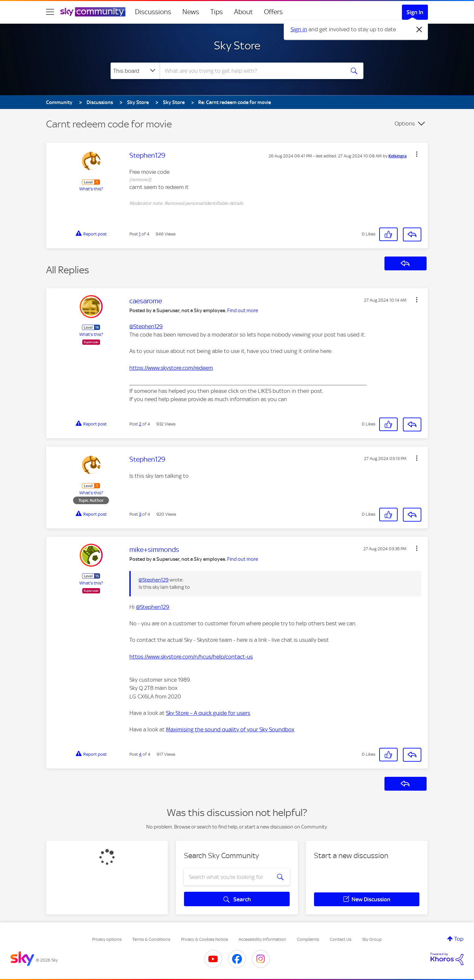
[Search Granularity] (135, 71)
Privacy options (107, 939)
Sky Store (237, 45)
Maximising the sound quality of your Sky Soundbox (230, 729)
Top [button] (459, 939)
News (191, 12)
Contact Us (341, 939)
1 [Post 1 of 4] (140, 234)
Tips (217, 12)
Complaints (308, 939)
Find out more (243, 311)
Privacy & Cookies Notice (204, 939)
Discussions (153, 12)
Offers (273, 12)
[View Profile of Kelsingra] (397, 156)
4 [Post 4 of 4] (140, 754)
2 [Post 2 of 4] (140, 424)
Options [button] (405, 123)
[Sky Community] (93, 12)
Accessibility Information (262, 939)
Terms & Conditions (151, 939)
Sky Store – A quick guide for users (208, 713)
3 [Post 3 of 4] (140, 514)
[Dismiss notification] (419, 30)
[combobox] (251, 71)
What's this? (91, 189)
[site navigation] (50, 12)
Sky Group (372, 939)
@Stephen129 (146, 326)
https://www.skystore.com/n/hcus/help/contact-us (191, 657)
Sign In (415, 12)
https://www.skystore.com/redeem (171, 368)
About (243, 12)
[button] (417, 154)
